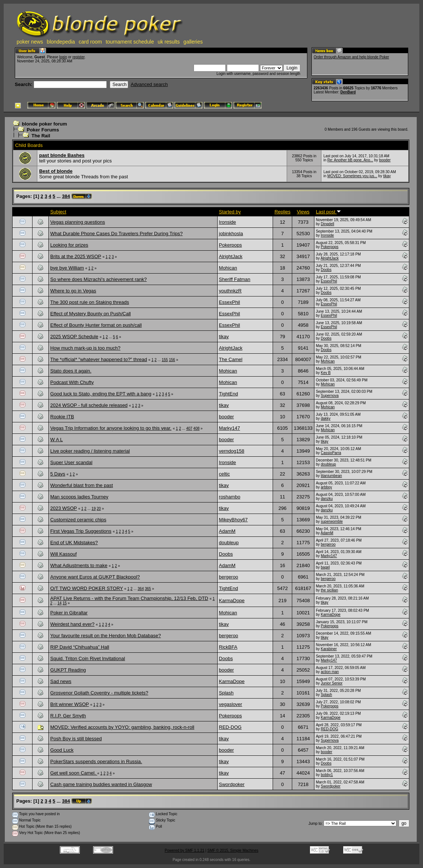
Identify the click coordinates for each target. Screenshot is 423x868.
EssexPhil (329, 281)
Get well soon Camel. (74, 773)
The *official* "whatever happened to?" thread (99, 359)
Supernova (330, 396)
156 (172, 360)
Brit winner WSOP (70, 704)
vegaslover (231, 704)
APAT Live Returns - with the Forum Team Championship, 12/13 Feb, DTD (129, 598)
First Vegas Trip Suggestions (81, 531)
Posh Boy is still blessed (76, 739)
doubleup (328, 464)
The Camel (231, 359)
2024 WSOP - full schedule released (89, 405)
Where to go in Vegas (73, 291)
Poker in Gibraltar (69, 613)
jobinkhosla (231, 234)
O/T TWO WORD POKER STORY (87, 588)
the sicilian (329, 590)
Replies (282, 212)
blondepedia (61, 42)
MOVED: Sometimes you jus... (352, 176)
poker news (30, 42)
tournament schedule (130, 42)
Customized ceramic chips (78, 520)
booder (385, 160)
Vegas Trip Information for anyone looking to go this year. (111, 428)
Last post (328, 212)
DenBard (348, 92)
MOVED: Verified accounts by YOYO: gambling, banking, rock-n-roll (122, 727)
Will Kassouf (64, 554)
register (79, 57)
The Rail (41, 136)
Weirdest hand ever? (72, 624)
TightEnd (229, 394)
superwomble (332, 522)
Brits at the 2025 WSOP (76, 256)
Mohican (228, 268)
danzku (327, 499)
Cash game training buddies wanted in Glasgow (101, 784)
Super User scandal (71, 462)
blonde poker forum (44, 124)
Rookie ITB (62, 417)
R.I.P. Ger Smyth (68, 716)
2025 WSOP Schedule (74, 337)
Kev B (326, 373)
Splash (226, 693)
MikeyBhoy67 (233, 520)
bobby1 (327, 775)
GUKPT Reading (68, 670)
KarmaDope (232, 601)
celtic (225, 474)
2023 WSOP (64, 508)
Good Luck (62, 750)
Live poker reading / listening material (90, 451)
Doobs (326, 270)
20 (99, 509)
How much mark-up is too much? (85, 348)
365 (148, 589)
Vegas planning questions (78, 222)
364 (141, 589)
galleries (193, 42)
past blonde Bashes (62, 155)
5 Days (58, 474)
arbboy (326, 487)
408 (196, 428)
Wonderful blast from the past (82, 485)
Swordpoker (232, 784)
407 (189, 428)
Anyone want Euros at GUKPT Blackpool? (95, 577)
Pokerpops (231, 245)
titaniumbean (331, 476)
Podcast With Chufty (72, 382)
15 (64, 603)
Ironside (228, 222)
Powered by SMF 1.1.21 (185, 850)
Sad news (61, 681)
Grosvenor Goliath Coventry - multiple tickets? (99, 693)
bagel (325, 567)
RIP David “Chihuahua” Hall (80, 647)
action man (330, 672)
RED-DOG (230, 727)
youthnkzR (230, 291)
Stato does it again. (71, 371)
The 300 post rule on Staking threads (90, 302)
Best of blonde (56, 171)
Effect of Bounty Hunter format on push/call (96, 325)
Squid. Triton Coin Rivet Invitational (88, 658)
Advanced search (149, 84)
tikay (387, 176)
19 (94, 509)
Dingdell (327, 224)
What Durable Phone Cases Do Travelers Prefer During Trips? (116, 234)
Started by (230, 212)
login (63, 57)
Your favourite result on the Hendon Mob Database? (105, 636)
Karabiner (329, 649)
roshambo (230, 497)
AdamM (227, 531)
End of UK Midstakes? (74, 543)
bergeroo (328, 544)
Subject (58, 212)
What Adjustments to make (79, 565)
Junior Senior (332, 683)
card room (90, 42)
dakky (325, 418)
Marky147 (230, 428)
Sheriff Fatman (235, 279)
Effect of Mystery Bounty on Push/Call (91, 314)
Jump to (315, 824)
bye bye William (67, 268)
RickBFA (228, 647)
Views (303, 212)
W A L (57, 440)
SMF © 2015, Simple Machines (233, 850)
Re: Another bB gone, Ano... (350, 160)
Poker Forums (43, 130)
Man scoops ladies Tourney (79, 497)
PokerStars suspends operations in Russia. (96, 761)
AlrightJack (231, 256)
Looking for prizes (69, 245)
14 (59, 603)
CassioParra (331, 453)
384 (66, 196)
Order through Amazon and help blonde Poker (351, 57)
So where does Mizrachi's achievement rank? (98, 279)
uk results (169, 42)
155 (165, 360)
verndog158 (232, 451)
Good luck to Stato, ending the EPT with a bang (101, 394)
